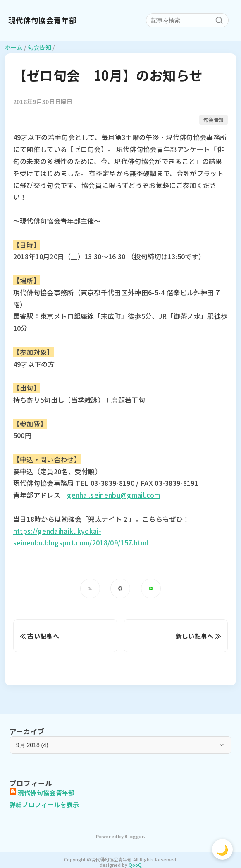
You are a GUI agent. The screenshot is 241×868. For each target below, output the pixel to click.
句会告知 (214, 119)
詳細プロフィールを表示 (44, 804)
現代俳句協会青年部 (42, 20)
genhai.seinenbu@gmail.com (113, 495)
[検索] (219, 20)
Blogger (134, 836)
